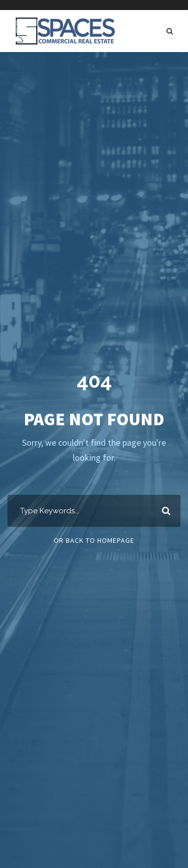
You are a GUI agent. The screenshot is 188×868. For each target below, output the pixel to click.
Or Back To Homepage (94, 540)
